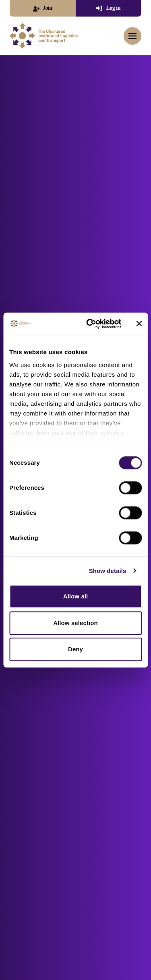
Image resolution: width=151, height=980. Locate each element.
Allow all (76, 596)
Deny (75, 649)
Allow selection (75, 623)
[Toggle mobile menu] (132, 36)
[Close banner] (139, 324)
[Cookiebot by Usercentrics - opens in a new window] (90, 324)
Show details (108, 571)
